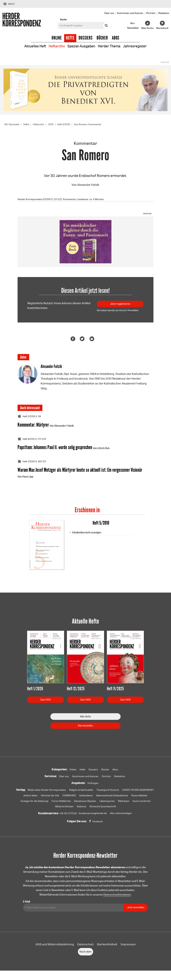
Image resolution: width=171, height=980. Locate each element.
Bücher (102, 38)
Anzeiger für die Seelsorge (34, 802)
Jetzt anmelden (136, 908)
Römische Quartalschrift (103, 807)
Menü (11, 4)
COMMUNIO (69, 796)
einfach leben (30, 796)
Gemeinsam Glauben (85, 802)
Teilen (74, 339)
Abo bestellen (85, 726)
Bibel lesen (124, 802)
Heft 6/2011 (26, 439)
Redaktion (164, 13)
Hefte (70, 38)
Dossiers (86, 38)
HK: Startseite (12, 124)
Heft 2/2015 (26, 417)
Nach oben (85, 952)
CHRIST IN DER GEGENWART (138, 791)
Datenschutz (85, 945)
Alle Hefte (85, 717)
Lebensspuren (107, 802)
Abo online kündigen (121, 814)
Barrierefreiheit (107, 945)
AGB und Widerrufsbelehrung (55, 945)
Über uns (109, 13)
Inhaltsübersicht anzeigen (87, 533)
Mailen (92, 339)
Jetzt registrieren (120, 304)
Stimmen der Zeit (50, 796)
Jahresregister (135, 46)
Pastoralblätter (139, 796)
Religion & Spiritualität (81, 791)
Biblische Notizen (64, 807)
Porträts (151, 13)
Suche (63, 19)
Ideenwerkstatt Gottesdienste (112, 796)
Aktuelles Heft (35, 46)
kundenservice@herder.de (93, 814)
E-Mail (26, 902)
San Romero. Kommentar (88, 124)
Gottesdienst (86, 796)
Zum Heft (46, 700)
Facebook (98, 822)
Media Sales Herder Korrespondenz (47, 791)
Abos (116, 38)
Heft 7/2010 (26, 462)
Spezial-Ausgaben (81, 46)
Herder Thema (109, 46)
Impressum (128, 945)
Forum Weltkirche (61, 802)
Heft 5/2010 (64, 124)
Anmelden (133, 310)
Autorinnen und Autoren (130, 13)
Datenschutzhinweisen (117, 895)
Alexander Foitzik (88, 185)
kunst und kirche (142, 802)
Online (57, 38)
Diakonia (82, 807)
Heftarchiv (57, 46)
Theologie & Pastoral (108, 791)
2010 (51, 124)
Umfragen (93, 784)
